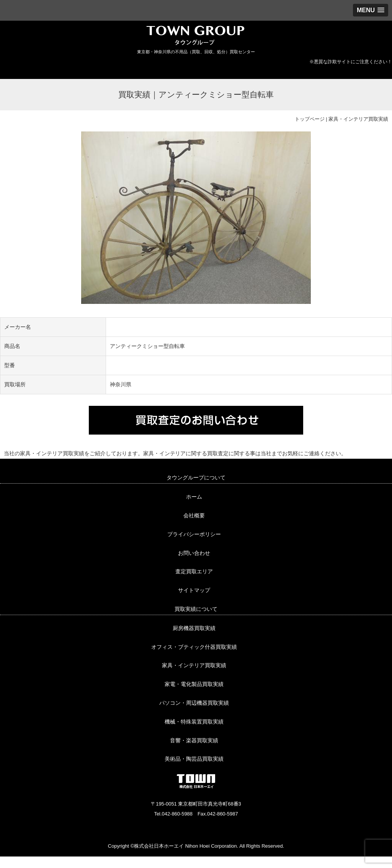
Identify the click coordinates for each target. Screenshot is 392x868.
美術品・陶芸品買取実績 (194, 759)
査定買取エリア (194, 571)
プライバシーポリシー (194, 534)
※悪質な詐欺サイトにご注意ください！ (351, 62)
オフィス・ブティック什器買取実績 (194, 647)
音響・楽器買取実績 (194, 740)
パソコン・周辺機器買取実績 (194, 703)
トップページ (310, 119)
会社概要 (194, 515)
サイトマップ (194, 590)
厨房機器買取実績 (194, 628)
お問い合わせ (194, 553)
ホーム (194, 497)
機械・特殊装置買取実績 (194, 722)
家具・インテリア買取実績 (358, 119)
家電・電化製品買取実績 (194, 684)
